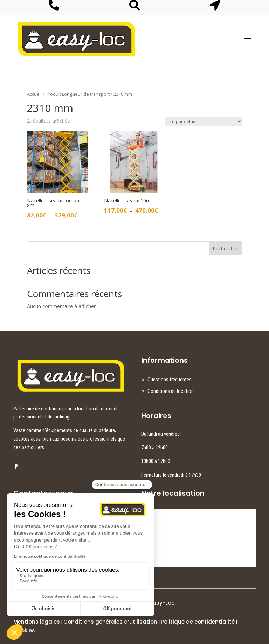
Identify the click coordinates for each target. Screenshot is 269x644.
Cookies (24, 630)
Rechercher (225, 249)
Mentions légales (37, 622)
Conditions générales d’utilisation (110, 622)
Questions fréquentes (170, 380)
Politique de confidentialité (198, 622)
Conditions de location (171, 391)
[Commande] (204, 122)
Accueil (34, 94)
